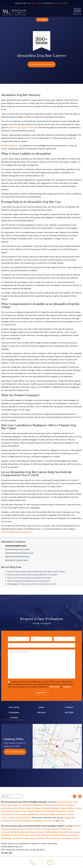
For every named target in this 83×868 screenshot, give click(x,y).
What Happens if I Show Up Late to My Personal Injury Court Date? (31, 584)
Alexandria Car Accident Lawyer (17, 560)
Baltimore (61, 815)
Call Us (33, 863)
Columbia (31, 812)
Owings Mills (61, 812)
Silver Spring (14, 708)
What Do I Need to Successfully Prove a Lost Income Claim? (29, 581)
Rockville (60, 802)
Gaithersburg (7, 808)
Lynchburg (30, 832)
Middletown (38, 805)
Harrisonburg (75, 832)
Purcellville (53, 835)
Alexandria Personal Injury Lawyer (17, 550)
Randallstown (33, 815)
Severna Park (14, 818)
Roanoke (21, 832)
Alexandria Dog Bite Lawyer (16, 546)
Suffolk (13, 832)
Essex (16, 815)
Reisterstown (7, 815)
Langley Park (69, 818)
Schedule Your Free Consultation (41, 65)
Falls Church (35, 835)
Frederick (69, 708)
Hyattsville (50, 821)
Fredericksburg (29, 839)
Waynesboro (6, 835)
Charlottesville (52, 832)
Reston (70, 829)
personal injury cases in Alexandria (23, 128)
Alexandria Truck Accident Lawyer (17, 557)
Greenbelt (56, 808)
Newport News (19, 829)
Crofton (4, 818)
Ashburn (55, 829)
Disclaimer (67, 687)
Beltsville (10, 812)
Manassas (41, 713)
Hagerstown (26, 805)
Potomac (68, 802)
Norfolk (76, 839)
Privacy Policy (55, 687)
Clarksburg (46, 808)
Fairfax (49, 839)
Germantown (58, 805)
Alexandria (67, 839)
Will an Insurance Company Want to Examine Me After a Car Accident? (32, 575)
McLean (30, 829)
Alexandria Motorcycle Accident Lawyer (19, 553)
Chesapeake (14, 713)
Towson (71, 812)
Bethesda (48, 805)
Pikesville (51, 812)
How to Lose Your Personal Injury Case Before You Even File (29, 578)
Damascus (16, 805)
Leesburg (14, 718)
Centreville (40, 832)
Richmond (5, 832)
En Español (42, 20)
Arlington (77, 826)
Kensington (70, 805)
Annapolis (70, 815)
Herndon (38, 829)
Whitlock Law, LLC (11, 146)
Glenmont (27, 821)
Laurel (23, 812)
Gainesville (17, 839)
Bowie (41, 708)
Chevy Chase (19, 808)
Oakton (44, 835)
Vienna (16, 835)
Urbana (37, 808)
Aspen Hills (6, 805)
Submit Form (42, 693)
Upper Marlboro (67, 808)
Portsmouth (73, 835)
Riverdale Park (7, 821)
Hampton (63, 835)
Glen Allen (69, 713)
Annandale (64, 832)
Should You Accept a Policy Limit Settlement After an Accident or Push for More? (36, 572)
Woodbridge (6, 839)
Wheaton (18, 821)
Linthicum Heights (48, 815)
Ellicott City (41, 812)
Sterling (62, 829)
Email (50, 863)
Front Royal (24, 835)
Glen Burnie (26, 818)
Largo (17, 812)
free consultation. (25, 532)
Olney (75, 802)
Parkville (23, 815)
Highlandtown (38, 821)
